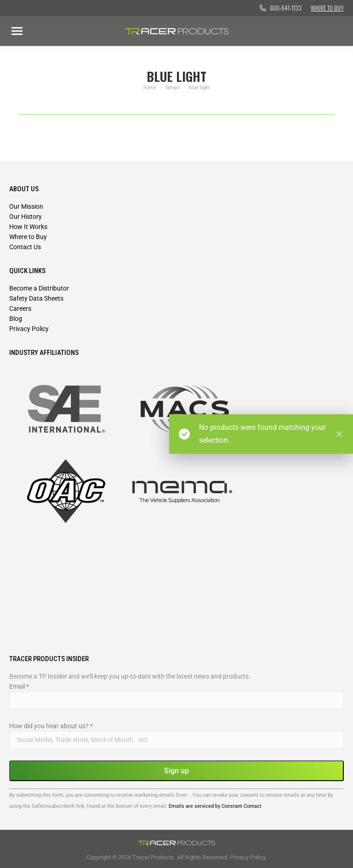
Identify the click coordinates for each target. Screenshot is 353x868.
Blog (16, 319)
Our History (26, 217)
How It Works (28, 227)
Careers (20, 308)
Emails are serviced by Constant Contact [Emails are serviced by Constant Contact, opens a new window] (215, 806)
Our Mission (26, 206)
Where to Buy (327, 8)
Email (19, 686)
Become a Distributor (39, 288)
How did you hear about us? (51, 726)
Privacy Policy (29, 329)
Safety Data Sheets (36, 298)
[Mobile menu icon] (17, 31)
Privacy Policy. (248, 857)
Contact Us (25, 247)
